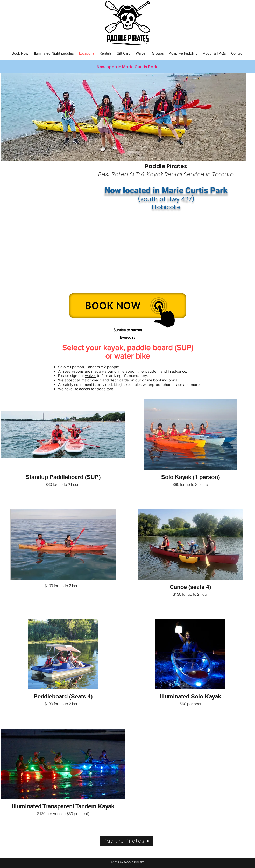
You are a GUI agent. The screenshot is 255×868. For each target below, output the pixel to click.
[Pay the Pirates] (126, 841)
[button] (20, 53)
